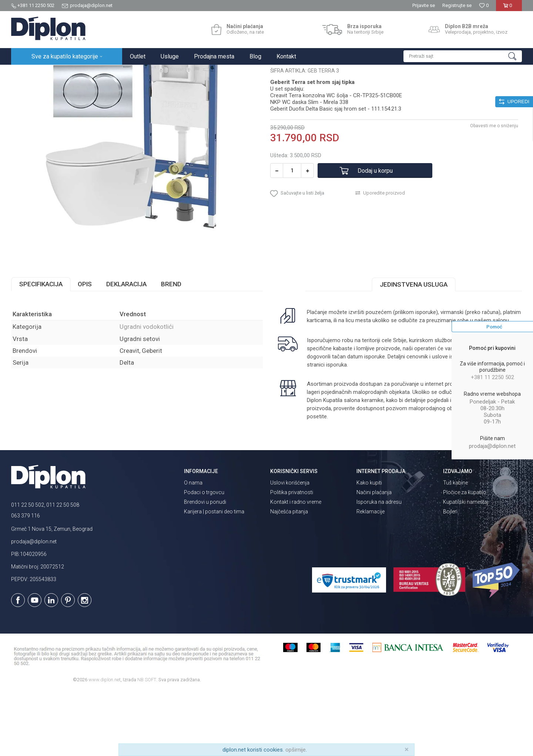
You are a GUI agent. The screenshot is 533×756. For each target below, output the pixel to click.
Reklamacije (371, 576)
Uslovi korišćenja (290, 547)
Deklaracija (126, 349)
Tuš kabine (455, 547)
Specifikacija (41, 349)
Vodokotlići (100, 73)
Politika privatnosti (292, 557)
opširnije (296, 750)
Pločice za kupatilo (465, 557)
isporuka (336, 429)
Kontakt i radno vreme (296, 567)
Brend (171, 349)
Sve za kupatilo (66, 73)
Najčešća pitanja (289, 576)
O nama (193, 547)
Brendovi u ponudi (205, 567)
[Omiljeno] (484, 5)
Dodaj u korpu (375, 235)
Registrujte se (457, 5)
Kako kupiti (369, 547)
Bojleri (450, 576)
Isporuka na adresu (379, 567)
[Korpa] (509, 8)
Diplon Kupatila (27, 73)
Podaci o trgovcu (204, 557)
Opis (85, 349)
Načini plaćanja (374, 557)
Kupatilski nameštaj (466, 567)
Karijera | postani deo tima (214, 576)
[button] (463, 56)
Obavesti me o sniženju (494, 190)
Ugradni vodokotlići (139, 73)
